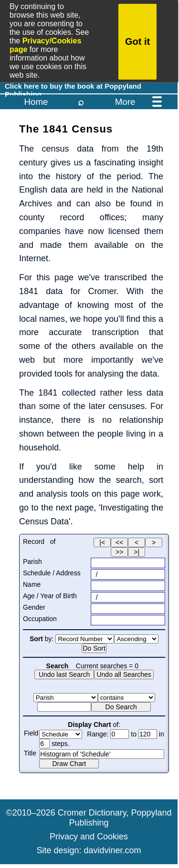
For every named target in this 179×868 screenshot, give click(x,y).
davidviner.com (113, 850)
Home (36, 102)
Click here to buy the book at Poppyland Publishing (73, 87)
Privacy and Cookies (89, 837)
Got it (137, 41)
